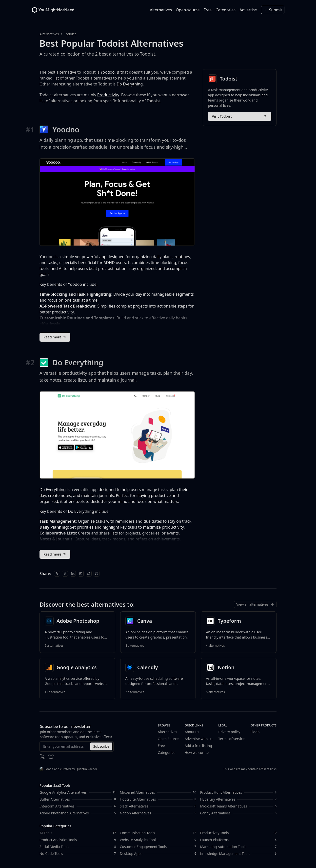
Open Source (168, 739)
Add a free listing (198, 746)
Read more (55, 337)
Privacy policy (229, 732)
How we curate (197, 753)
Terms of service (231, 739)
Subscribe (101, 746)
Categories (226, 10)
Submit (273, 10)
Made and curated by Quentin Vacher (68, 769)
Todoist (70, 34)
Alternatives (161, 10)
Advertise (248, 10)
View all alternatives (255, 604)
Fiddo (255, 732)
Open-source (188, 10)
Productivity (108, 95)
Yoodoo (108, 72)
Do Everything (130, 84)
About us (192, 732)
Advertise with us (199, 739)
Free (208, 10)
